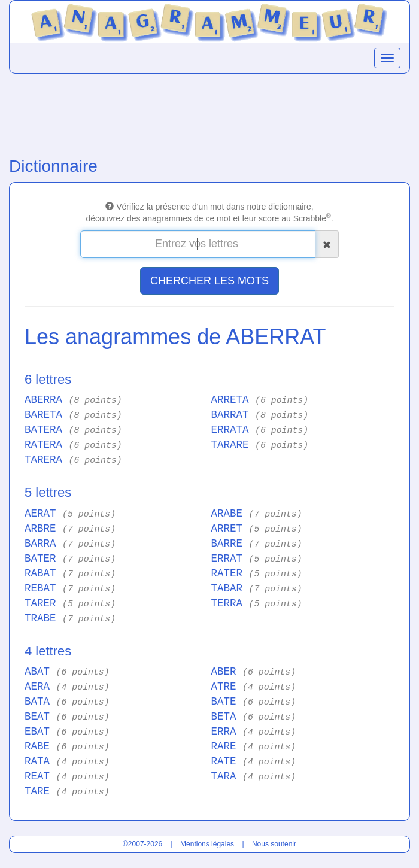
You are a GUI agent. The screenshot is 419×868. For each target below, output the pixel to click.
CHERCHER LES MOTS (209, 281)
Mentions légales (207, 844)
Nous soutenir (274, 844)
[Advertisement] (209, 113)
